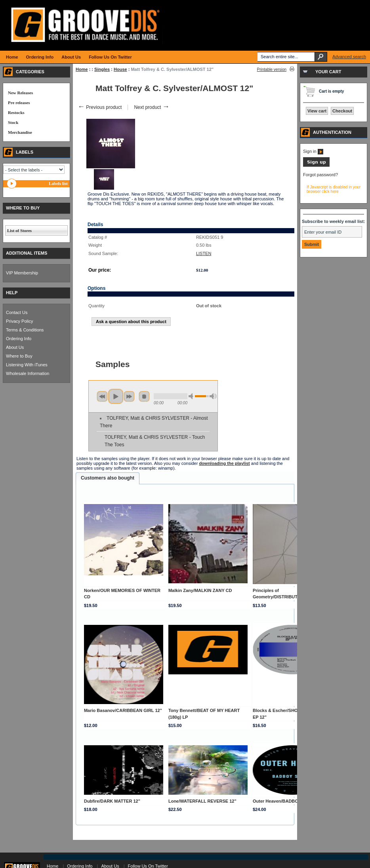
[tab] (108, 478)
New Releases (20, 93)
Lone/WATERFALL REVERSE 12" (202, 801)
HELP (12, 293)
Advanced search (349, 57)
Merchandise (20, 132)
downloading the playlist (224, 463)
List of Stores (19, 230)
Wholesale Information (28, 373)
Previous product (100, 107)
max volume (213, 396)
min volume (192, 396)
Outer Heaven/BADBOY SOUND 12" (289, 801)
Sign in (313, 151)
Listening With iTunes (27, 365)
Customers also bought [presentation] (108, 478)
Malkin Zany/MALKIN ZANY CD (200, 590)
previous (102, 396)
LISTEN (204, 253)
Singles (102, 69)
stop (144, 396)
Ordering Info (19, 339)
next (129, 396)
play (116, 396)
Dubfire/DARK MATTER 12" (112, 801)
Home (82, 69)
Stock (13, 122)
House (120, 69)
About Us (15, 347)
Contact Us (17, 312)
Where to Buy (19, 356)
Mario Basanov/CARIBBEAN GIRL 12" (123, 710)
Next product (152, 107)
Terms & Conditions (25, 330)
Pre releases (19, 103)
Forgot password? (320, 175)
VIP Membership (22, 273)
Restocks (16, 112)
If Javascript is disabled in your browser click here (334, 189)
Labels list (58, 183)
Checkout (342, 111)
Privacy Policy (19, 321)
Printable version (272, 69)
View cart (317, 111)
